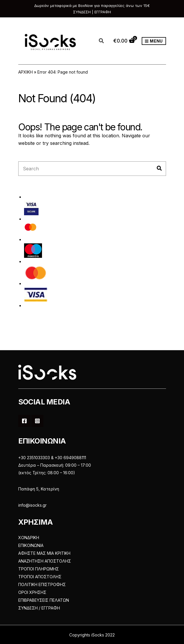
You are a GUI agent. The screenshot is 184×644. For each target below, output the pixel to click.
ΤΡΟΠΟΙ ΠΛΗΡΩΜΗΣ (39, 569)
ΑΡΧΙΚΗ (25, 72)
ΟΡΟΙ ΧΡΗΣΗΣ (32, 592)
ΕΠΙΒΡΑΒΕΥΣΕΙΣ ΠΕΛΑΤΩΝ (44, 600)
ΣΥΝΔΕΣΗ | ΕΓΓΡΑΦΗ (92, 12)
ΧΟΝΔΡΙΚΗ (29, 538)
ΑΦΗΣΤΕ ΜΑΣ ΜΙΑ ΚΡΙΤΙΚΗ (44, 553)
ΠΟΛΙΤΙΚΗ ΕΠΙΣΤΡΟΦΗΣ (42, 584)
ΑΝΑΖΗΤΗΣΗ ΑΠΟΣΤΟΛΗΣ (45, 561)
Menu (154, 41)
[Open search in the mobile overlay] (105, 41)
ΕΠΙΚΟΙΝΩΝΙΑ (31, 545)
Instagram (37, 421)
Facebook (24, 421)
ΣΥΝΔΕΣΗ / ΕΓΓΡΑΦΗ (39, 608)
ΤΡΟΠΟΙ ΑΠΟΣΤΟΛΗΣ (40, 577)
